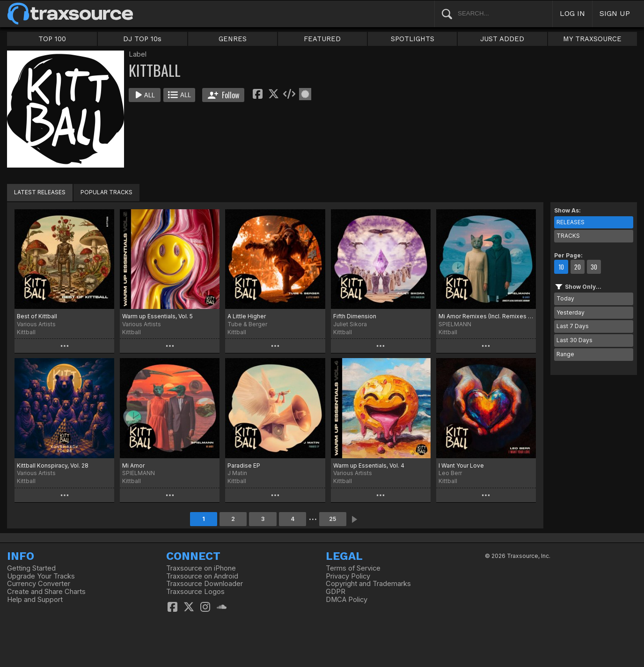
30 (594, 267)
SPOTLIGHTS (413, 39)
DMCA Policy (347, 600)
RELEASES (571, 222)
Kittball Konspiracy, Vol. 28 (53, 465)
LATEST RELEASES (40, 192)
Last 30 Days (574, 340)
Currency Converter (39, 584)
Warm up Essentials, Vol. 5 (157, 316)
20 (578, 267)
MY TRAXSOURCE (592, 39)
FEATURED (322, 39)
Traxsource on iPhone (201, 568)
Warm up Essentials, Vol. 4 (369, 465)
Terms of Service (353, 568)
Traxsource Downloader (205, 584)
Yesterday (571, 312)
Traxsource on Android (202, 576)
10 (561, 267)
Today (565, 298)
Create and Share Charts (46, 592)
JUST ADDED (502, 39)
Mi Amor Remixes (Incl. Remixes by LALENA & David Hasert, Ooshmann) (486, 316)
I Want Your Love (461, 465)
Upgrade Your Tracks (41, 576)
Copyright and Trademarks (368, 584)
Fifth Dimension (355, 316)
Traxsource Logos (195, 592)
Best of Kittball (37, 316)
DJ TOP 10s (142, 39)
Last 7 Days (573, 326)
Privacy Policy (348, 576)
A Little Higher (247, 316)
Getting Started (31, 568)
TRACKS (568, 236)
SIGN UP (615, 13)
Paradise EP (244, 465)
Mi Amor (133, 465)
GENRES (233, 39)
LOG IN (572, 13)
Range (565, 354)
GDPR (336, 592)
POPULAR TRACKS (106, 192)
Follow (223, 95)
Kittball (26, 332)
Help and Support (35, 600)
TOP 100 (52, 39)
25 (333, 519)
